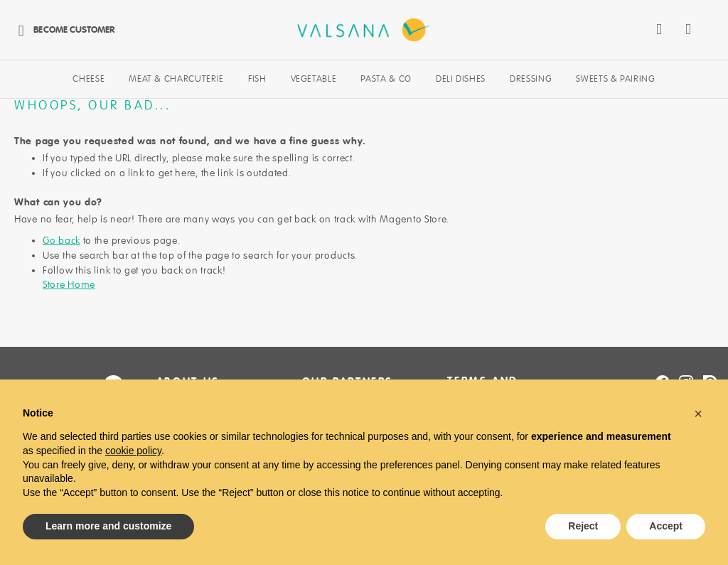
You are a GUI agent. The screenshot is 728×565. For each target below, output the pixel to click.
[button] (698, 414)
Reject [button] (583, 526)
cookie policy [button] (133, 451)
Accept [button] (666, 526)
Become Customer (63, 29)
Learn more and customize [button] (108, 526)
